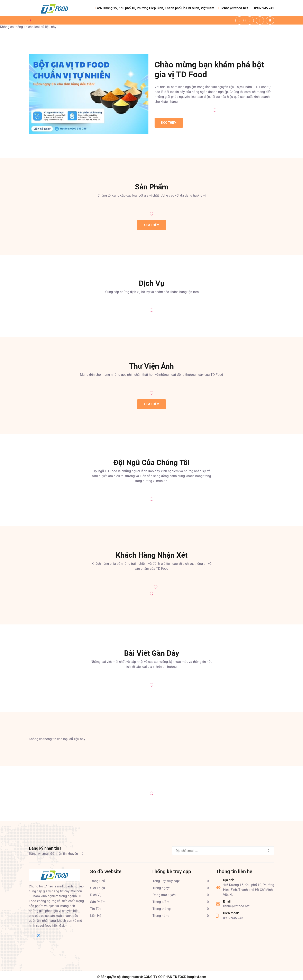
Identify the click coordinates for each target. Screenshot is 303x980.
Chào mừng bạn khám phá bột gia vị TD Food (209, 70)
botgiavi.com (197, 977)
